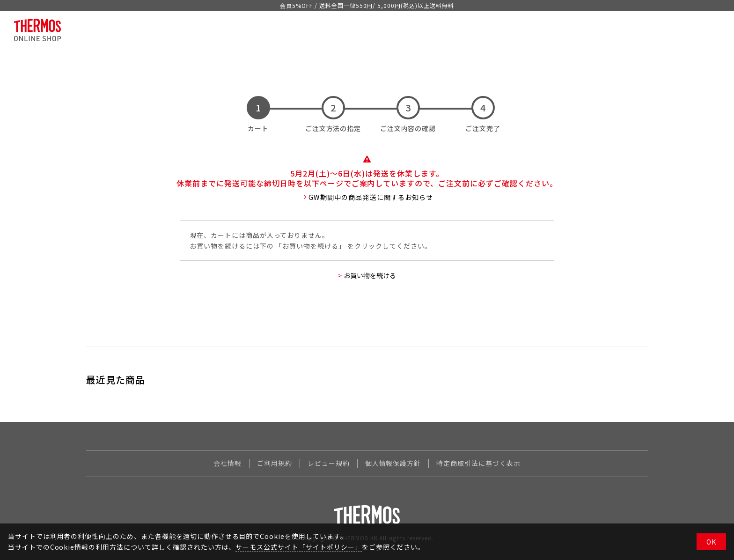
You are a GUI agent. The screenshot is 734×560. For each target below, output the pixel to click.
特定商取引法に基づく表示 (478, 463)
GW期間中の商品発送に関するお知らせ (371, 197)
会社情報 (228, 463)
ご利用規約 (275, 463)
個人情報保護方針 (393, 463)
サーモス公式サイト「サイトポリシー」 (298, 547)
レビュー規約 (329, 463)
